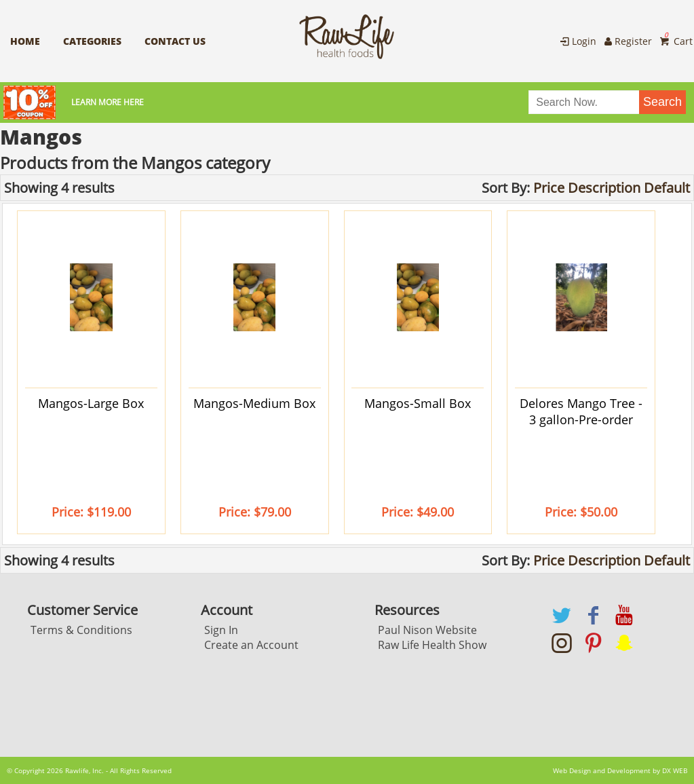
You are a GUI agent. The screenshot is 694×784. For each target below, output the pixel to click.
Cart (675, 41)
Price (549, 188)
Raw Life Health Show (432, 645)
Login (577, 41)
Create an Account (251, 645)
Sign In (221, 630)
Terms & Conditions (81, 630)
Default (667, 188)
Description (604, 188)
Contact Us (175, 41)
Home (25, 41)
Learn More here (104, 102)
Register (627, 41)
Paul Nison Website (427, 630)
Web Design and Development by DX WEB (620, 770)
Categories (92, 41)
